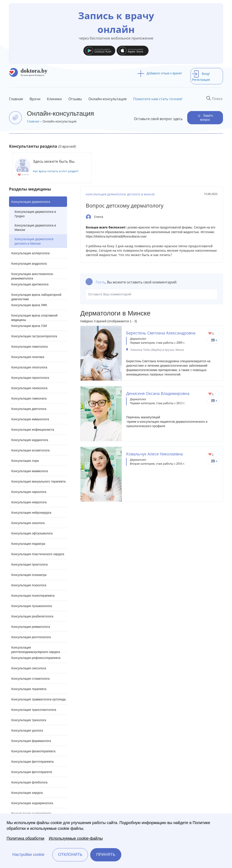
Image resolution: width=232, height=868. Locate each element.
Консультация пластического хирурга (38, 554)
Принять (106, 855)
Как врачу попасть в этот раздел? (56, 171)
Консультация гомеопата (29, 398)
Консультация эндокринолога (32, 803)
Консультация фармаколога (31, 741)
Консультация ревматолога (31, 627)
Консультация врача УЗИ (29, 326)
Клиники (54, 99)
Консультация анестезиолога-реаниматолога (32, 276)
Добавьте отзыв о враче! (160, 73)
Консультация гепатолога (29, 367)
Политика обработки (25, 838)
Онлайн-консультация (108, 99)
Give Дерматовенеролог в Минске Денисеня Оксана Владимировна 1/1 (210, 394)
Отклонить (70, 855)
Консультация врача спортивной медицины (34, 317)
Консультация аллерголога (30, 253)
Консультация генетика (28, 357)
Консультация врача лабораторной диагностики (36, 296)
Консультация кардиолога (30, 440)
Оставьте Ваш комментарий (152, 294)
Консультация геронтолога (30, 378)
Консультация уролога (27, 730)
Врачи (35, 99)
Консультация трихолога (29, 720)
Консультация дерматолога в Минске (35, 228)
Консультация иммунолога (30, 419)
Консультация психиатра (29, 575)
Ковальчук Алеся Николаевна (154, 454)
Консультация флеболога (29, 782)
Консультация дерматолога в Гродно (35, 214)
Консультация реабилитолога (32, 616)
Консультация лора (25, 461)
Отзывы (75, 99)
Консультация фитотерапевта (32, 762)
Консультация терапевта (29, 689)
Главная (16, 99)
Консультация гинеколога (29, 388)
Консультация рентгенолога (31, 637)
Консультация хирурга (27, 793)
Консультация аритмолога (30, 284)
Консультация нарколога (29, 492)
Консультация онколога (28, 523)
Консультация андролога (29, 264)
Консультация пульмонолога (32, 606)
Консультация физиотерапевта (33, 751)
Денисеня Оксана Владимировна (158, 393)
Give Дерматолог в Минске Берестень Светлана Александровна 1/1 (210, 334)
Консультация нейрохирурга (31, 513)
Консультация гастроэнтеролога (34, 336)
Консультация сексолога (29, 668)
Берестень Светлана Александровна (161, 333)
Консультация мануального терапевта (38, 481)
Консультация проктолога (29, 564)
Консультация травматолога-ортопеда (38, 699)
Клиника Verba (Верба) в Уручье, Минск (157, 350)
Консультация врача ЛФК (29, 305)
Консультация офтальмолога (32, 533)
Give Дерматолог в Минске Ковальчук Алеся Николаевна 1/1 (210, 455)
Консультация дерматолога (31, 202)
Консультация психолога (29, 585)
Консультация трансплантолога (34, 710)
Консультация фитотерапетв (32, 772)
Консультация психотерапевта (33, 596)
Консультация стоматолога (30, 679)
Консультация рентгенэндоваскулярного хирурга (36, 649)
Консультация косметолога (30, 450)
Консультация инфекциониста (33, 430)
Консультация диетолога (29, 409)
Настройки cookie (28, 855)
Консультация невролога (29, 502)
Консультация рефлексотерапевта (36, 658)
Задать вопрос (205, 118)
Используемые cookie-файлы (76, 838)
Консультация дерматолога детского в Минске (34, 241)
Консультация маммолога (30, 471)
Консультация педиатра (28, 544)
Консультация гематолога (29, 347)
